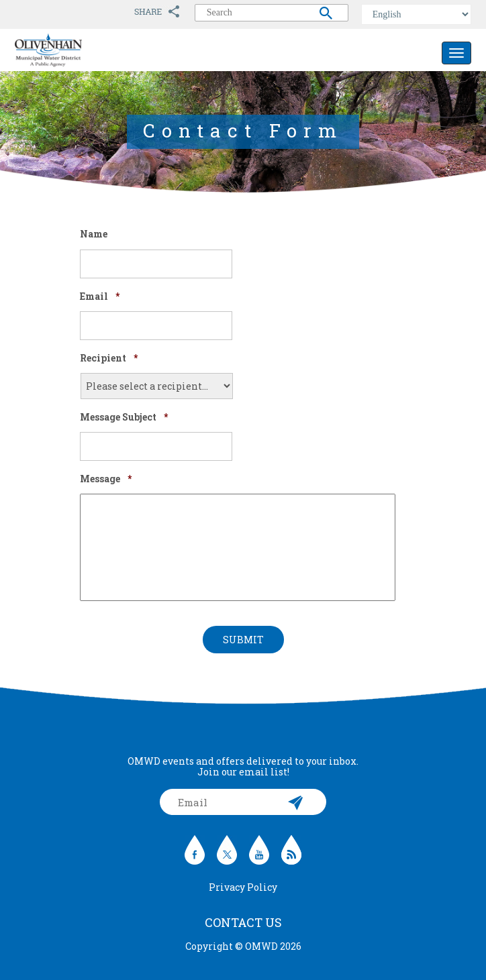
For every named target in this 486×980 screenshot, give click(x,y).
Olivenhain (79, 50)
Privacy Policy (243, 887)
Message (106, 479)
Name (94, 234)
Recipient (109, 358)
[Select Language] (416, 14)
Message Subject (124, 417)
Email (100, 296)
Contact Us (243, 922)
